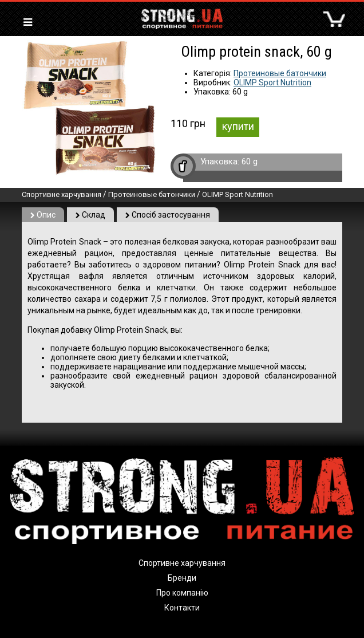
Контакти (182, 608)
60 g (250, 162)
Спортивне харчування (62, 194)
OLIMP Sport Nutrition (272, 82)
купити (238, 126)
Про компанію (182, 593)
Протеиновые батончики (280, 73)
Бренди (182, 578)
